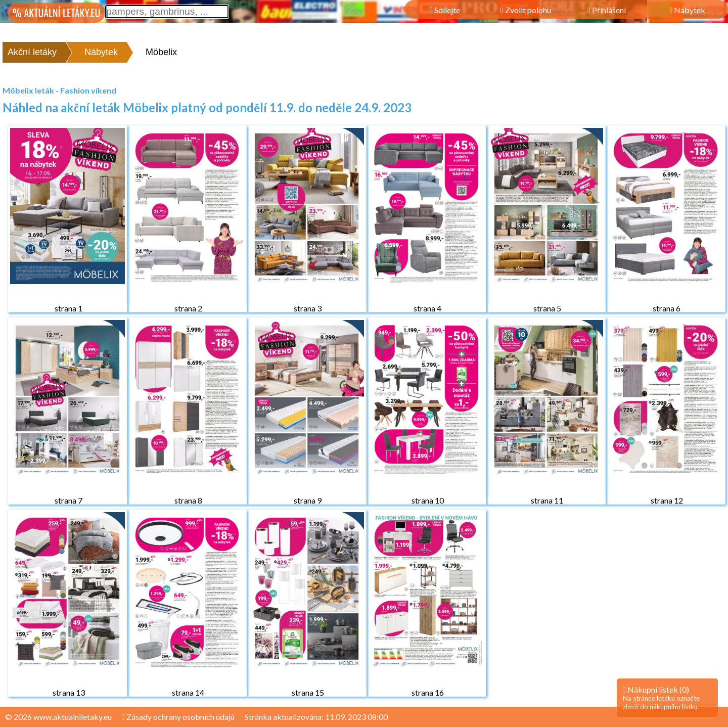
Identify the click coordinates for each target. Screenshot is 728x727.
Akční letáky (32, 52)
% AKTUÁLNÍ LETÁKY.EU (56, 13)
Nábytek (101, 52)
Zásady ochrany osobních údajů (178, 717)
